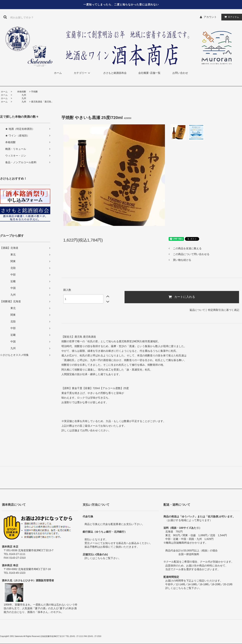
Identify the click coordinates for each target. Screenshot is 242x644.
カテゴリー (82, 73)
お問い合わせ (180, 73)
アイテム (231, 17)
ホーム (58, 73)
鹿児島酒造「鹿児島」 (42, 102)
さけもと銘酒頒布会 (115, 73)
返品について (197, 310)
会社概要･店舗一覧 (149, 73)
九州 (19, 95)
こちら (99, 558)
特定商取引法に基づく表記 (224, 310)
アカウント (210, 17)
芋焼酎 (34, 92)
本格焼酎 (19, 92)
